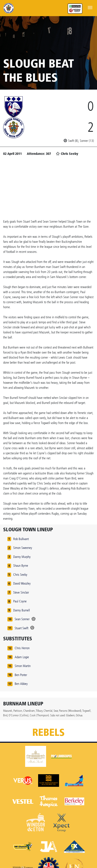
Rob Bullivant (21, 539)
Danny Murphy (22, 557)
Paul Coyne (20, 601)
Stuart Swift (21, 628)
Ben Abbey (21, 684)
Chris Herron (22, 648)
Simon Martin (23, 666)
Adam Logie (22, 657)
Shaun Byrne (21, 566)
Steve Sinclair (21, 592)
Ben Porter (21, 675)
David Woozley (22, 583)
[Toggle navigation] (90, 7)
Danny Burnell (21, 610)
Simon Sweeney (23, 548)
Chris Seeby (20, 575)
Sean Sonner (22, 619)
